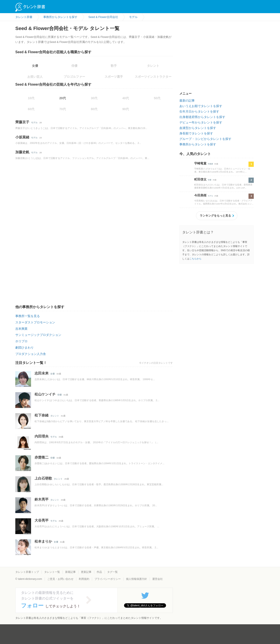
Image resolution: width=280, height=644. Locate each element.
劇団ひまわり (24, 348)
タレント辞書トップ (27, 572)
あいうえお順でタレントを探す (201, 106)
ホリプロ (21, 341)
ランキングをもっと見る (215, 216)
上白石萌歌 (43, 478)
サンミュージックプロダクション (38, 335)
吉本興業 (21, 329)
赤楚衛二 (42, 457)
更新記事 (86, 572)
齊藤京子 (22, 122)
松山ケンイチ (45, 394)
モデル (34, 123)
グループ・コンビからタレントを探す (205, 139)
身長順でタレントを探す (196, 133)
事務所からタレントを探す (198, 144)
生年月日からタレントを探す (199, 111)
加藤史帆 (22, 152)
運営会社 (157, 579)
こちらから (195, 259)
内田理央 (42, 436)
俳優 (59, 395)
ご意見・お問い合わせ (60, 579)
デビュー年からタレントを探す (201, 122)
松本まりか (43, 541)
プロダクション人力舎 (31, 354)
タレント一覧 (52, 572)
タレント (55, 416)
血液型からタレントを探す (198, 128)
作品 (99, 572)
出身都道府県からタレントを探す (202, 117)
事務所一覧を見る (28, 316)
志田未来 (42, 373)
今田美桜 (200, 195)
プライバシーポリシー (108, 579)
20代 (63, 98)
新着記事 (70, 572)
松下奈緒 (42, 415)
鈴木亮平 (42, 499)
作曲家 (210, 164)
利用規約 (84, 579)
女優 (35, 66)
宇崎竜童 (200, 163)
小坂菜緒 (22, 137)
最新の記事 (187, 101)
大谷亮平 (42, 520)
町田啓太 (200, 179)
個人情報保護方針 (136, 579)
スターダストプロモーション (35, 322)
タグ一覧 (112, 572)
